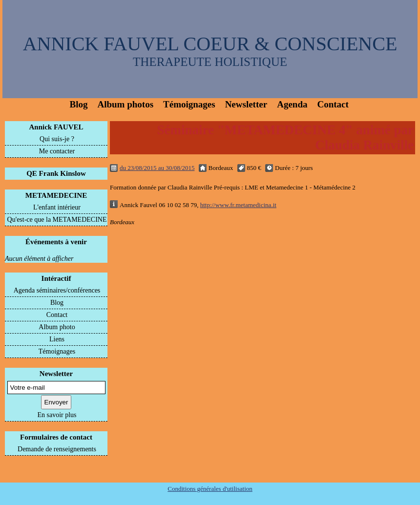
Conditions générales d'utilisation (210, 489)
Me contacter (57, 151)
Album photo (57, 327)
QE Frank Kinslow (56, 173)
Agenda (292, 104)
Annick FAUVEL (56, 127)
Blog (79, 104)
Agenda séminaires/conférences (57, 290)
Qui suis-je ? (57, 139)
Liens (57, 339)
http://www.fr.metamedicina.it (238, 205)
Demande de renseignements (57, 449)
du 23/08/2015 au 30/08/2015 (157, 168)
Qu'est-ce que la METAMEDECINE (57, 220)
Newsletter (246, 104)
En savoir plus (57, 415)
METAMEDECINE (56, 195)
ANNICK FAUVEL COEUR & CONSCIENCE (210, 44)
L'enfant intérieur (57, 207)
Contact (333, 104)
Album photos (125, 104)
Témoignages (189, 104)
